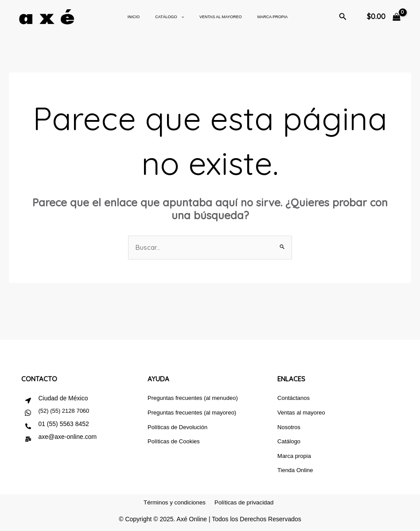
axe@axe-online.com (67, 437)
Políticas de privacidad (245, 506)
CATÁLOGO (167, 17)
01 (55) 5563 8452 (63, 424)
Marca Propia (266, 17)
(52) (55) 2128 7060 (64, 411)
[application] (178, 17)
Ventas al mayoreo (216, 17)
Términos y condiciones (173, 506)
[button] (343, 17)
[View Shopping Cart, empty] (383, 17)
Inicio (134, 17)
